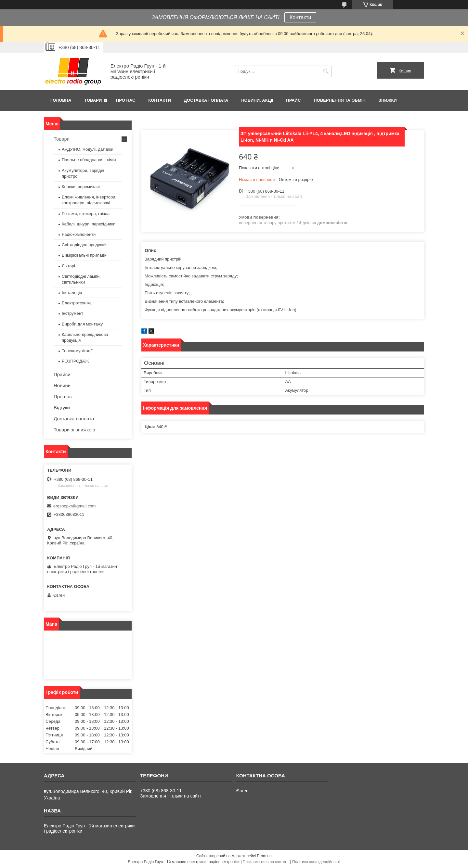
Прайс (293, 100)
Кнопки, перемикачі (81, 187)
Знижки (388, 100)
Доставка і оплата (206, 100)
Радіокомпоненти (79, 234)
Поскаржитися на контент (266, 862)
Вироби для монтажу (82, 324)
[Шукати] (326, 71)
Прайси (62, 374)
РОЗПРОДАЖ (75, 361)
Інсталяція (72, 293)
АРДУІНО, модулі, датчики (88, 149)
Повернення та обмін (339, 100)
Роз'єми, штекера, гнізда (86, 214)
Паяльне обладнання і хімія (89, 160)
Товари (93, 100)
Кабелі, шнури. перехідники (89, 224)
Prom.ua (264, 856)
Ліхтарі (68, 266)
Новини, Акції (257, 100)
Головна (61, 100)
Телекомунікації (77, 351)
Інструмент (72, 313)
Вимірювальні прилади (84, 255)
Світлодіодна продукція (85, 245)
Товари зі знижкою (74, 430)
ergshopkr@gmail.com (74, 506)
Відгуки (62, 408)
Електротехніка (77, 303)
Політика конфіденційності (316, 862)
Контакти (300, 17)
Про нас (126, 100)
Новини (62, 385)
